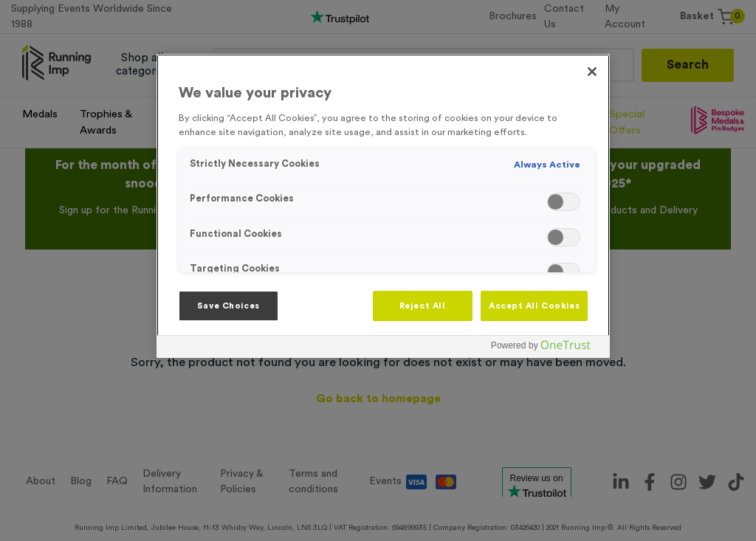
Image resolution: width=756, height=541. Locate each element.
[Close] (592, 72)
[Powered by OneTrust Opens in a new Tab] (546, 349)
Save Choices (228, 306)
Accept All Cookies (534, 306)
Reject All (423, 306)
